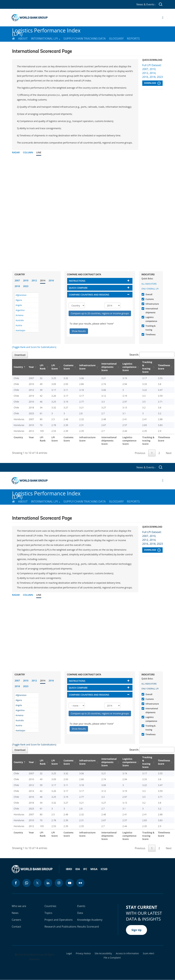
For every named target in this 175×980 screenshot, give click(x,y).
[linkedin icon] (48, 883)
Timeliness (150, 335)
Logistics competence (151, 319)
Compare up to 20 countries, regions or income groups (100, 313)
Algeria (19, 300)
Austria (19, 325)
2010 (26, 280)
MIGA (94, 869)
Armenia (19, 315)
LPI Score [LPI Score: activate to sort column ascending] (55, 367)
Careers (16, 920)
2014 (43, 280)
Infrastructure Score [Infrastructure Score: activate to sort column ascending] (87, 367)
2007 (17, 280)
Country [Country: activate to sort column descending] (18, 367)
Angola (19, 305)
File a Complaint (112, 958)
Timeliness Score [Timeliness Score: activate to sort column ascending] (164, 367)
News (15, 913)
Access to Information (127, 953)
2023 (26, 286)
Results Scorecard (88, 927)
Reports (133, 39)
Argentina (20, 310)
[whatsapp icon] (27, 883)
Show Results (79, 331)
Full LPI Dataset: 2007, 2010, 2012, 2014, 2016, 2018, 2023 (153, 71)
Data (80, 913)
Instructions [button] (77, 281)
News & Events (146, 4)
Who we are (19, 906)
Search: (152, 355)
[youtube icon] (70, 883)
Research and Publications (60, 927)
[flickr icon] (80, 883)
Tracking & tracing (150, 328)
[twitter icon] (37, 883)
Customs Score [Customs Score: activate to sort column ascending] (69, 367)
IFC (85, 869)
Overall (149, 294)
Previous (140, 453)
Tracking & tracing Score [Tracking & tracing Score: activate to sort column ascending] (147, 367)
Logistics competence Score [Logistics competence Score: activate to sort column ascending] (130, 367)
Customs (149, 299)
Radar (16, 152)
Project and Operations (58, 920)
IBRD (69, 869)
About (23, 39)
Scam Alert (148, 953)
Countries (50, 906)
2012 (34, 280)
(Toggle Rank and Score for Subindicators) (34, 347)
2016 (51, 280)
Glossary (116, 39)
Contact (16, 927)
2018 (17, 286)
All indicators (149, 284)
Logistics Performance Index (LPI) (46, 31)
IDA (78, 869)
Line (39, 152)
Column (28, 152)
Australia (20, 320)
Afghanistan (21, 295)
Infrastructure (152, 304)
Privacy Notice (83, 953)
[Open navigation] (163, 18)
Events (81, 906)
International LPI (46, 39)
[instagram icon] (59, 883)
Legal (69, 953)
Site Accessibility (103, 953)
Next (169, 453)
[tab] (100, 281)
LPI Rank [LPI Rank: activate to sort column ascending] (43, 367)
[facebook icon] (16, 883)
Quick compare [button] (78, 288)
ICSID (104, 869)
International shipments (151, 311)
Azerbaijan (20, 330)
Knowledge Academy (90, 920)
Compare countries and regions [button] (89, 295)
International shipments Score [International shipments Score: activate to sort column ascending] (109, 367)
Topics (48, 913)
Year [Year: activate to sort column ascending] (31, 367)
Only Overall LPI (150, 289)
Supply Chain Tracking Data (85, 39)
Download (152, 83)
